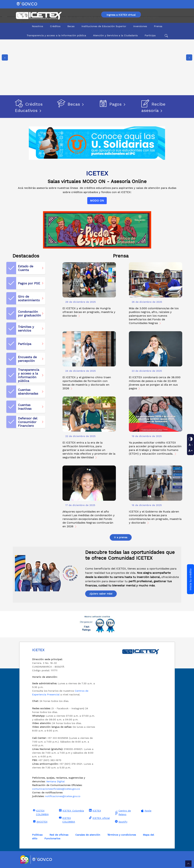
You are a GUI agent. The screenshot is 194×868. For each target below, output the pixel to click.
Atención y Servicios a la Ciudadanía (115, 35)
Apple (146, 811)
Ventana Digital (55, 781)
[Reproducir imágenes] (5, 87)
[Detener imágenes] (5, 93)
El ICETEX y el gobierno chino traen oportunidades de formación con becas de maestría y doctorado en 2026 (87, 383)
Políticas (37, 835)
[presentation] (5, 57)
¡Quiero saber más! (101, 594)
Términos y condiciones (122, 835)
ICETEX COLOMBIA (40, 812)
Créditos (55, 26)
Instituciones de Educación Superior (104, 26)
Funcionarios (52, 838)
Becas (71, 26)
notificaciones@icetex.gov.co (63, 796)
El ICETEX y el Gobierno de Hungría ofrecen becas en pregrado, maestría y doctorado (89, 312)
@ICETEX (40, 822)
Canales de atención (88, 835)
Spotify (121, 822)
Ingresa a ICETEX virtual (121, 15)
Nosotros (37, 26)
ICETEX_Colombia (71, 810)
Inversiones (140, 26)
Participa (150, 35)
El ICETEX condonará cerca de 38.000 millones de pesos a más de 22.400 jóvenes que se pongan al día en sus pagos (155, 383)
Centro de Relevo (122, 813)
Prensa (158, 26)
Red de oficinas (59, 835)
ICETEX (95, 810)
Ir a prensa (121, 537)
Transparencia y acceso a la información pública (56, 35)
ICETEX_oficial (99, 818)
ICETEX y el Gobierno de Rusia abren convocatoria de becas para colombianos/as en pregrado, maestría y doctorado (155, 517)
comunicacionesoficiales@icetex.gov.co (56, 789)
